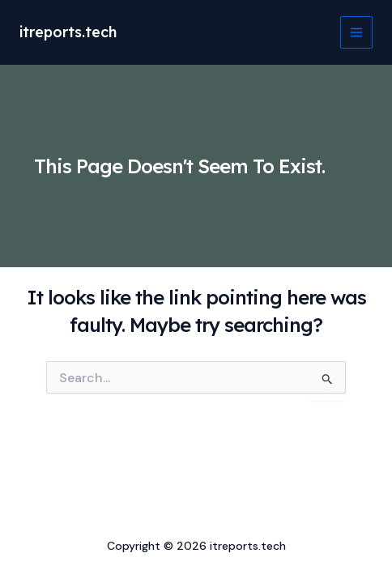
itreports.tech (68, 32)
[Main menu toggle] (356, 32)
